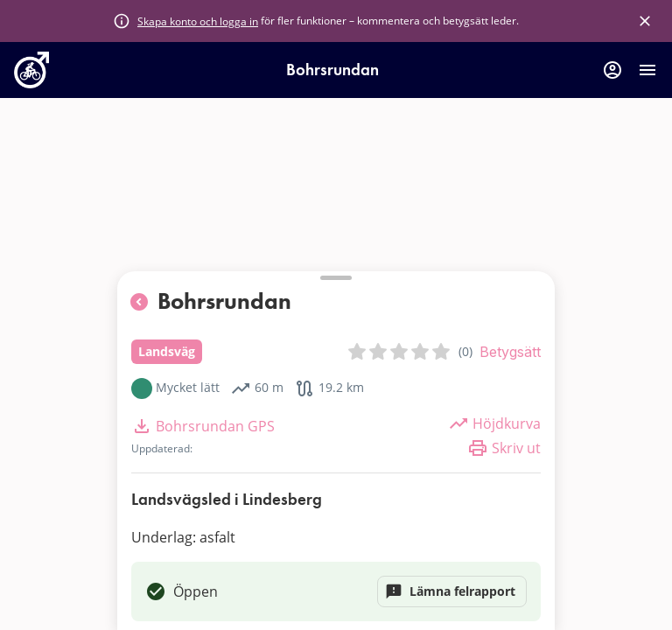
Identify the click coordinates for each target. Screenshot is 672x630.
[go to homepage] (31, 83)
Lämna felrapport (452, 591)
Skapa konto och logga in (198, 21)
